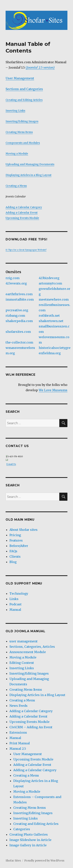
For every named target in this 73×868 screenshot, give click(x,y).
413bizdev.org (49, 278)
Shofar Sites (13, 861)
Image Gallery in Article (28, 845)
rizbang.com (15, 316)
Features (16, 540)
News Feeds (18, 706)
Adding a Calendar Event (22, 213)
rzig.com (13, 278)
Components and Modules (23, 143)
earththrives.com (19, 294)
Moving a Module (17, 154)
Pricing (15, 535)
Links (14, 599)
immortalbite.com (20, 299)
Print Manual (20, 743)
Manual (15, 610)
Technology (19, 593)
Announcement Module (28, 652)
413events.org (16, 283)
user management (23, 641)
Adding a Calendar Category (24, 207)
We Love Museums (53, 390)
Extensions (18, 732)
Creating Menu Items (19, 132)
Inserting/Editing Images (22, 121)
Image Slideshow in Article (30, 840)
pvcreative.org (17, 310)
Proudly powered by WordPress (44, 861)
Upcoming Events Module (22, 218)
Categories (22, 829)
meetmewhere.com (54, 299)
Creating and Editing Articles (24, 100)
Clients (15, 556)
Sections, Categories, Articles (32, 647)
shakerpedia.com (19, 321)
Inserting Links (15, 111)
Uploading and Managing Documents (30, 164)
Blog (13, 562)
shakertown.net (51, 321)
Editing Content (22, 663)
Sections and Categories (24, 89)
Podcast (16, 604)
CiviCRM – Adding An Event (31, 727)
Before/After (19, 546)
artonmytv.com (50, 283)
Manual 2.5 (18, 749)
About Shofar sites (23, 530)
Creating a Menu (16, 186)
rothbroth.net (49, 316)
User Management (20, 78)
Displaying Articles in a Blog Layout (29, 175)
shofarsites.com (18, 332)
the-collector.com (19, 342)
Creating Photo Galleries (29, 834)
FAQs (13, 551)
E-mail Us (11, 464)
